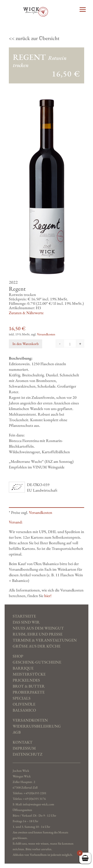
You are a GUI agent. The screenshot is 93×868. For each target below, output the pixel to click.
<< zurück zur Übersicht (34, 38)
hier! (48, 596)
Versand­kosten (30, 720)
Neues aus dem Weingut (38, 628)
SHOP (18, 656)
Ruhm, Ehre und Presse (38, 634)
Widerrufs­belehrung (37, 726)
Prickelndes (26, 680)
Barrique (23, 668)
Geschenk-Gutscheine (37, 662)
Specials (22, 698)
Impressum (24, 748)
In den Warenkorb (26, 344)
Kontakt (23, 742)
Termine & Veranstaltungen (45, 640)
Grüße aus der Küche (37, 646)
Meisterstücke (29, 674)
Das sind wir (26, 622)
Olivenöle (24, 704)
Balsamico (24, 710)
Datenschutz (28, 754)
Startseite (24, 616)
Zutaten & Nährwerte (26, 313)
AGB (17, 732)
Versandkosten (46, 334)
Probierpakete (29, 692)
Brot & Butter (29, 686)
